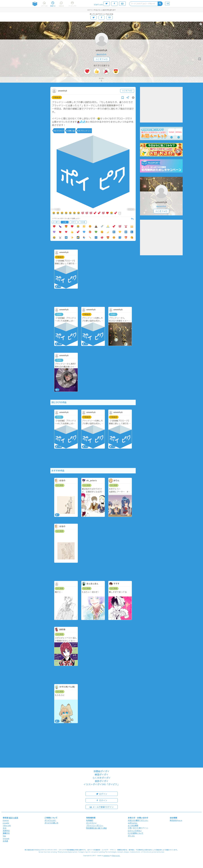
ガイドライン (91, 823)
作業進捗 (57, 97)
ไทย (4, 836)
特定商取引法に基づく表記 (96, 828)
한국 (5, 828)
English (6, 820)
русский (6, 838)
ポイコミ (131, 836)
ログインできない (135, 831)
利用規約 (90, 820)
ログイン (102, 794)
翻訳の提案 (14, 818)
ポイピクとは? (50, 820)
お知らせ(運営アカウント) (138, 820)
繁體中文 (6, 833)
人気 (65, 222)
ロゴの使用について (136, 833)
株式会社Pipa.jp (176, 820)
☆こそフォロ (102, 59)
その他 (83, 222)
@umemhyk (101, 54)
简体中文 (6, 831)
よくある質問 (133, 825)
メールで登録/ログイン (101, 807)
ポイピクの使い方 (51, 823)
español (6, 823)
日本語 (5, 841)
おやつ (74, 222)
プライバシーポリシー (95, 825)
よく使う (56, 222)
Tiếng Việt (7, 825)
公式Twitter (133, 823)
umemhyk (102, 50)
